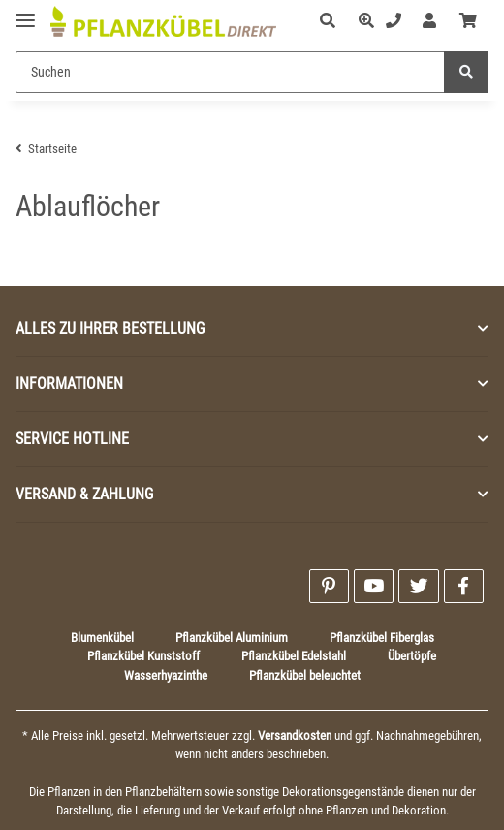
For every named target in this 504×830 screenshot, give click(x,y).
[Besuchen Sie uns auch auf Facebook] (464, 586)
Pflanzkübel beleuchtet (305, 675)
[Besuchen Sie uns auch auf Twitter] (418, 586)
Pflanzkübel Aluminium (232, 638)
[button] (328, 21)
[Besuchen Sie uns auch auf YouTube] (374, 586)
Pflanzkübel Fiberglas (382, 638)
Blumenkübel (102, 638)
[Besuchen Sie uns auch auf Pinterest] (329, 586)
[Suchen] (230, 72)
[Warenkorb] (468, 21)
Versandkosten (295, 735)
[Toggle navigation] (25, 12)
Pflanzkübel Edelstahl (294, 656)
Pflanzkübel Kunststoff (143, 656)
